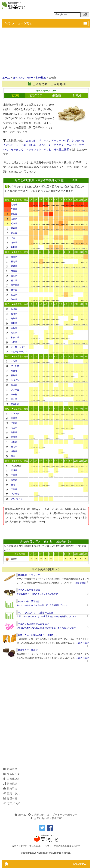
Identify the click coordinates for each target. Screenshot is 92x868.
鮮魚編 (77, 95)
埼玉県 (14, 243)
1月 (31, 200)
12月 (86, 200)
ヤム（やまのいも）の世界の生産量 (36, 613)
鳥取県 (14, 318)
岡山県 (14, 428)
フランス (15, 366)
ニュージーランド (19, 352)
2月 (36, 200)
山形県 (14, 342)
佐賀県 (14, 214)
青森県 (14, 228)
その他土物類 (61, 149)
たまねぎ (31, 140)
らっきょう (17, 149)
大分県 (14, 361)
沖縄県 (14, 423)
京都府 (14, 371)
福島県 (14, 418)
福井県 (14, 399)
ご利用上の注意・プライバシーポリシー (53, 815)
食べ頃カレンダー (23, 78)
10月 (76, 200)
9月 (71, 200)
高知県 (14, 333)
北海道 (14, 205)
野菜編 (15, 95)
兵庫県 (14, 224)
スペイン (15, 380)
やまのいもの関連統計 (29, 601)
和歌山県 (15, 337)
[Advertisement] (46, 52)
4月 (46, 200)
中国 (13, 238)
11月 (81, 200)
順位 (7, 200)
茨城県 (14, 219)
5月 (51, 200)
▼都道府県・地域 (20, 200)
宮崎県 (14, 314)
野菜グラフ (36, 95)
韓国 (13, 456)
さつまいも (78, 140)
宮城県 (14, 470)
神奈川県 (15, 404)
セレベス (21, 145)
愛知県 (14, 276)
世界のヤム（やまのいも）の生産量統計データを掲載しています (47, 616)
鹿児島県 (15, 285)
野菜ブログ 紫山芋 (28, 650)
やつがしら (45, 145)
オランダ (15, 413)
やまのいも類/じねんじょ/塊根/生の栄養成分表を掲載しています (46, 628)
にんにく (59, 145)
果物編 (56, 95)
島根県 (14, 432)
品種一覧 (10, 798)
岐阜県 (14, 480)
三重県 (14, 475)
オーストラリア (18, 347)
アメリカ (15, 390)
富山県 (14, 295)
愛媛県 (14, 266)
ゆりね (48, 149)
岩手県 (14, 290)
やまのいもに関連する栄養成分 (33, 624)
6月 (56, 200)
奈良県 (14, 437)
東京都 (14, 394)
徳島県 (14, 257)
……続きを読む (79, 583)
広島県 (14, 489)
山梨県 (14, 442)
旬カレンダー (13, 774)
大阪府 (14, 328)
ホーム (6, 78)
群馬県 (14, 271)
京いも (32, 145)
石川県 (14, 323)
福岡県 (14, 447)
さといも (8, 145)
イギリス (15, 494)
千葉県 (14, 209)
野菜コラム (11, 794)
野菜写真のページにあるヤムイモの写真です (37, 594)
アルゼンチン (17, 499)
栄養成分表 (11, 779)
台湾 (13, 485)
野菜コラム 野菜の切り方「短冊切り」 (38, 635)
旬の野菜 (41, 78)
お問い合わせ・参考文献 (46, 818)
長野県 (14, 375)
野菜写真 (10, 789)
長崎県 (14, 262)
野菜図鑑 (10, 769)
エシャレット (34, 149)
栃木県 (14, 280)
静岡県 (14, 233)
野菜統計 (10, 784)
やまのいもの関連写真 (29, 590)
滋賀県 (14, 451)
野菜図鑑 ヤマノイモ (29, 575)
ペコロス (44, 140)
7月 (61, 200)
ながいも (72, 145)
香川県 (14, 247)
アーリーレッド (60, 140)
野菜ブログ (11, 803)
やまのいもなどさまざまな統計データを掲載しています (42, 605)
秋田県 (14, 385)
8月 (66, 200)
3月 (41, 200)
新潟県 (14, 309)
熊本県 (14, 299)
